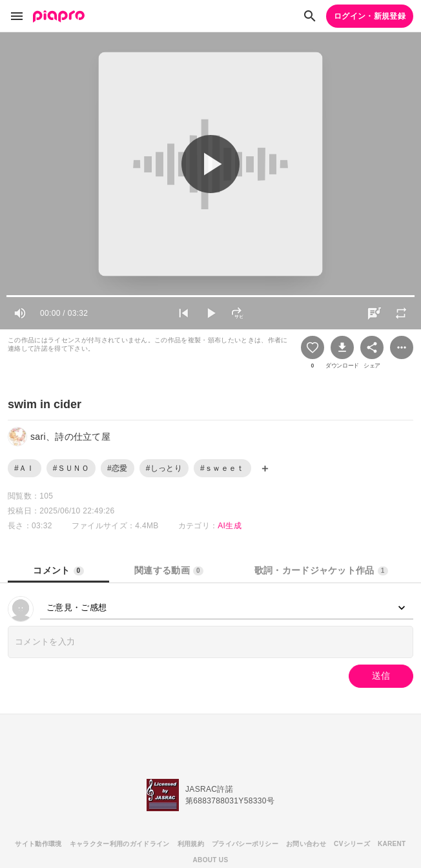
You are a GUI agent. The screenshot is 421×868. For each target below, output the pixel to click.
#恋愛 (118, 468)
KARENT (392, 844)
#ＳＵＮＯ (71, 468)
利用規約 (191, 844)
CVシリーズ (352, 844)
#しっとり (164, 468)
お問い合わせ (306, 844)
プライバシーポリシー (245, 844)
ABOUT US (211, 860)
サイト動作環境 (38, 844)
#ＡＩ (25, 468)
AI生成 (230, 526)
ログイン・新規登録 (370, 16)
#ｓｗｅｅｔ (222, 468)
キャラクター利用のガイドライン (120, 844)
